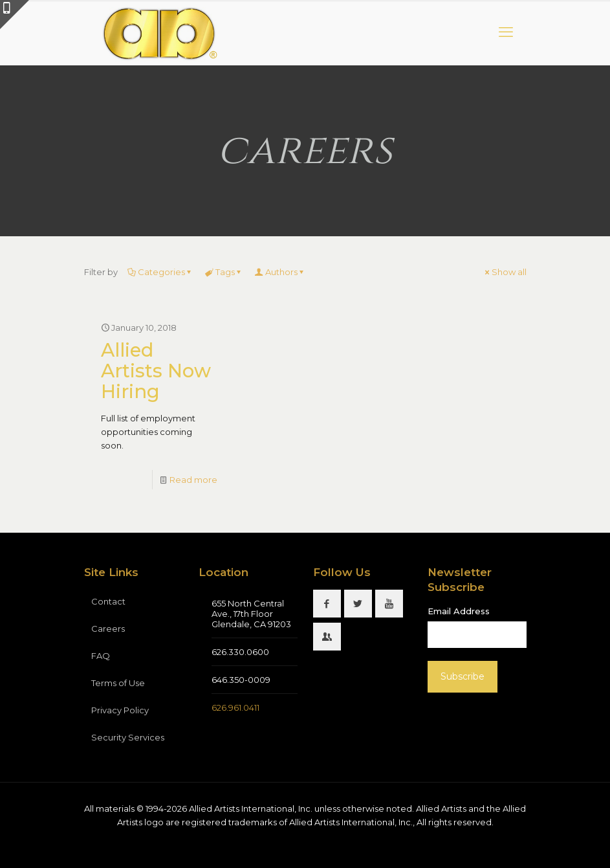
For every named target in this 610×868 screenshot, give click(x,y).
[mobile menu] (506, 32)
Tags (224, 272)
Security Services (128, 737)
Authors (280, 272)
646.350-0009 (241, 680)
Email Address (459, 611)
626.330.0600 (240, 652)
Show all (505, 272)
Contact (108, 601)
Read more (193, 480)
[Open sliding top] (15, 15)
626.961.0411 (235, 707)
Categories (160, 272)
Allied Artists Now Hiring (156, 371)
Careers (108, 629)
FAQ (101, 656)
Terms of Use (118, 683)
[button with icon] (327, 604)
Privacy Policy (120, 710)
